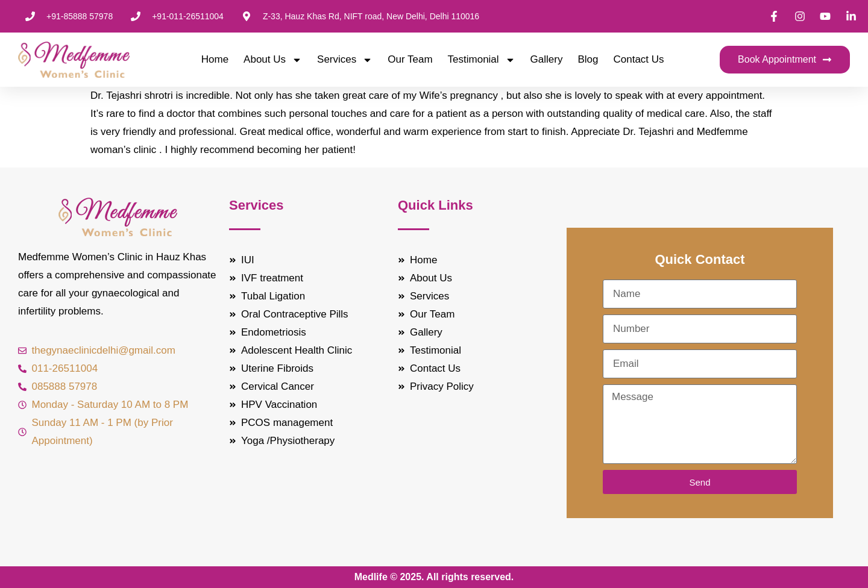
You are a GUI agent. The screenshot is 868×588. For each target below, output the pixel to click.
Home (215, 59)
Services (345, 60)
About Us (273, 60)
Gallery (547, 59)
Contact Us (639, 59)
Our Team (410, 59)
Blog (588, 59)
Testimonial (482, 60)
